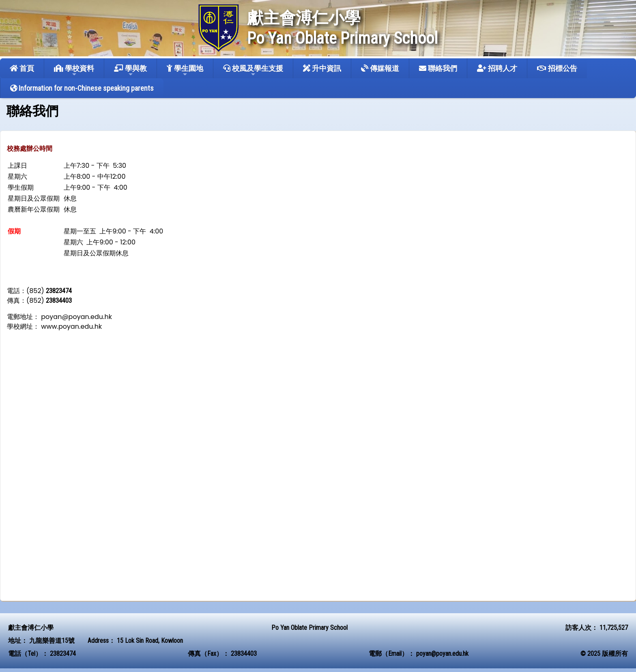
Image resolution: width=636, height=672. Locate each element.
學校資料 (74, 71)
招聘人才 (497, 68)
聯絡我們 (438, 68)
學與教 (130, 71)
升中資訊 (322, 68)
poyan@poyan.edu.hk (442, 654)
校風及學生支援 (253, 71)
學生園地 (185, 71)
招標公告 (557, 68)
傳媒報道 (380, 68)
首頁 (22, 68)
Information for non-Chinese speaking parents (82, 88)
